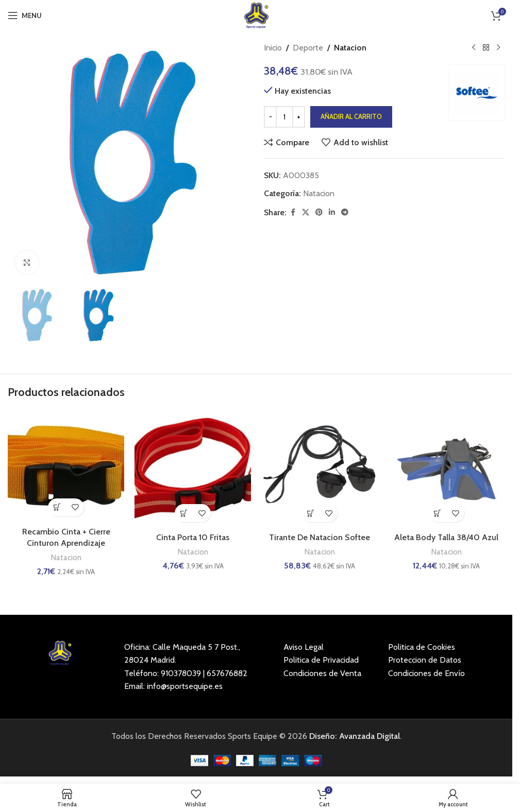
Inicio (273, 48)
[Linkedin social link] (332, 212)
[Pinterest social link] (319, 212)
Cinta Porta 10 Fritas (193, 537)
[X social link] (306, 212)
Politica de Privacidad (321, 660)
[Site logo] (256, 15)
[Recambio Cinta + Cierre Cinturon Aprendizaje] (66, 466)
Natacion (350, 48)
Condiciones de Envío (426, 673)
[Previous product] (474, 48)
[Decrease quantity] (270, 117)
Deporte (308, 48)
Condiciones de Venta (322, 673)
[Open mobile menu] (25, 15)
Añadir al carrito (351, 116)
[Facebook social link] (293, 212)
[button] (57, 507)
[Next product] (498, 48)
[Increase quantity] (299, 117)
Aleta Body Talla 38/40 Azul (446, 537)
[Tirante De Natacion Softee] (320, 469)
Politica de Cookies (422, 647)
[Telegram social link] (345, 212)
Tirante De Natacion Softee (320, 537)
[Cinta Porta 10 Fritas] (193, 469)
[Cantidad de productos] (284, 117)
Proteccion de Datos (425, 660)
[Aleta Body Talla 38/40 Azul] (446, 469)
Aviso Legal (304, 647)
